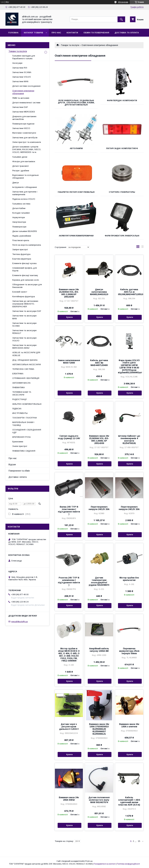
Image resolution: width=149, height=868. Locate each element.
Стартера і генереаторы (122, 192)
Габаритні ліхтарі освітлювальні (76, 192)
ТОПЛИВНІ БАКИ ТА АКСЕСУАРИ (22, 393)
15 (139, 841)
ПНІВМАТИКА (19, 387)
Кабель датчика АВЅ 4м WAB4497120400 (99, 363)
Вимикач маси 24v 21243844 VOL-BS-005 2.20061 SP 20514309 (99, 440)
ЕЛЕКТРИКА (18, 374)
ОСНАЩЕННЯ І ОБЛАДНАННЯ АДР (27, 431)
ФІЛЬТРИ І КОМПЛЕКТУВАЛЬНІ (27, 404)
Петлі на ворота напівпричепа (27, 245)
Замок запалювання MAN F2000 (69, 362)
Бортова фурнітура (22, 259)
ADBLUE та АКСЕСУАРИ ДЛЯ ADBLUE (26, 354)
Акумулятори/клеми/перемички (76, 236)
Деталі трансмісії (21, 166)
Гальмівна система (21, 204)
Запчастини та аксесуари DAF (27, 311)
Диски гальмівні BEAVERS (25, 231)
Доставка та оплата (127, 33)
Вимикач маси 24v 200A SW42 (69, 799)
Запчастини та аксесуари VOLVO (24, 339)
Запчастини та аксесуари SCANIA (24, 324)
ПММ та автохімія (21, 98)
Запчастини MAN (20, 81)
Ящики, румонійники (22, 236)
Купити (69, 317)
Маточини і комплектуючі (24, 133)
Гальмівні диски (20, 157)
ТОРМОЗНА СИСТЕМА (23, 369)
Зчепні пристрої (20, 446)
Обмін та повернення (96, 33)
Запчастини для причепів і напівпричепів (25, 193)
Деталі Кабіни (19, 208)
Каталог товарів (33, 33)
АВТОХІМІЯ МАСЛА (21, 383)
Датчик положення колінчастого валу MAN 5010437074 (99, 800)
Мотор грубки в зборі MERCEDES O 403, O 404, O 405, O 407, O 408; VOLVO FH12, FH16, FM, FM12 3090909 (69, 655)
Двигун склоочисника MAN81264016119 (99, 292)
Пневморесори (19, 227)
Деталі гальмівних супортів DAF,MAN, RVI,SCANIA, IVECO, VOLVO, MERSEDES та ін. (27, 149)
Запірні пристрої (20, 250)
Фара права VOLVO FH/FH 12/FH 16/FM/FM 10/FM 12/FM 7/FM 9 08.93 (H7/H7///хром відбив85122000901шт (129, 366)
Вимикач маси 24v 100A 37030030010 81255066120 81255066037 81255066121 (99, 729)
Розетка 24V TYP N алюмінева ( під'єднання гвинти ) (69, 581)
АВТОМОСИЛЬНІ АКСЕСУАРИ (27, 364)
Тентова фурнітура (21, 254)
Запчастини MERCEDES (24, 112)
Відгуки (12, 464)
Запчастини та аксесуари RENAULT (24, 332)
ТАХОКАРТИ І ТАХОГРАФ (25, 418)
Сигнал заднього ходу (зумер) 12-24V (69, 437)
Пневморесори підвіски (23, 124)
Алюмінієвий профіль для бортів (25, 269)
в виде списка (142, 247)
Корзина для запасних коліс (26, 280)
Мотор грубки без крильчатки (129, 579)
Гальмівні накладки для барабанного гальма (24, 57)
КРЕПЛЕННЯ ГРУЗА (22, 437)
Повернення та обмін (19, 471)
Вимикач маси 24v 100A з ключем (129, 725)
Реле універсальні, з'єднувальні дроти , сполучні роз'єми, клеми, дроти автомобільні (76, 103)
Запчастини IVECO (21, 128)
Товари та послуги (70, 45)
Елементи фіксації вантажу (25, 275)
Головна (13, 33)
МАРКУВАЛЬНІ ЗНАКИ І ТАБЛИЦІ (23, 424)
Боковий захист (20, 292)
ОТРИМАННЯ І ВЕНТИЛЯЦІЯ (26, 378)
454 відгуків (123, 2)
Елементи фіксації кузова (24, 263)
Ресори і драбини (21, 171)
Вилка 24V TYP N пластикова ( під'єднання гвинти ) (69, 510)
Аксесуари (17, 63)
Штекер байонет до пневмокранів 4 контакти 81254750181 (129, 440)
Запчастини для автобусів (25, 138)
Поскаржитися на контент (105, 864)
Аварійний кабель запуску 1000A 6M (99, 650)
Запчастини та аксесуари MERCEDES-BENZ (24, 347)
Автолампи (76, 148)
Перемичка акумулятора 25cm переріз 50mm (129, 651)
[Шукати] (121, 19)
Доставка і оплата (18, 477)
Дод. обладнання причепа (25, 360)
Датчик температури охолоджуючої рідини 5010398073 (99, 581)
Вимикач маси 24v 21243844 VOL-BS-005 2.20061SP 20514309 (69, 293)
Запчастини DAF (20, 107)
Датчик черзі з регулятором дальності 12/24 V (69, 727)
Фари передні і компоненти (122, 101)
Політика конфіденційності (128, 864)
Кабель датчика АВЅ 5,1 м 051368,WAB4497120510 (129, 292)
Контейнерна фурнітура (24, 297)
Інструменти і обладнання (25, 187)
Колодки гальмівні (21, 213)
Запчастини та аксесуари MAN (24, 317)
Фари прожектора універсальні (122, 236)
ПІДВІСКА (17, 409)
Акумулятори (19, 217)
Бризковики (18, 442)
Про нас (56, 33)
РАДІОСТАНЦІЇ (20, 399)
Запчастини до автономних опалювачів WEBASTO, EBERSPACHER (25, 304)
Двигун (16, 183)
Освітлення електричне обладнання (23, 92)
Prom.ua (89, 861)
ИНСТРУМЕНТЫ (20, 413)
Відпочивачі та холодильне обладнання (25, 177)
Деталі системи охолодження (26, 86)
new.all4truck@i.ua (19, 622)
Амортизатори (19, 222)
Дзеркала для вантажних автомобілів (24, 118)
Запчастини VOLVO (22, 77)
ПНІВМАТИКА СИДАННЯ (24, 451)
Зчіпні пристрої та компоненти (27, 142)
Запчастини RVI (20, 68)
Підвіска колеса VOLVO (24, 199)
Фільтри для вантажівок (24, 161)
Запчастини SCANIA (22, 72)
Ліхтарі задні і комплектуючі (122, 148)
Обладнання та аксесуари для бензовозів (27, 286)
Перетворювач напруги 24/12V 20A (99, 508)
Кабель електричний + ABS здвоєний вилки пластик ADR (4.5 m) (129, 801)
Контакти (72, 33)
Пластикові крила (21, 240)
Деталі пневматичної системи (26, 103)
